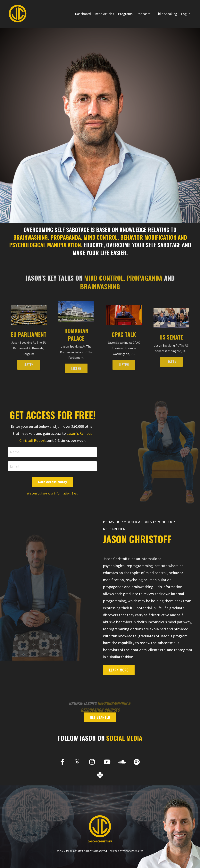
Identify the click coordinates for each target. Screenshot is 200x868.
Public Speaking (166, 14)
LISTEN (29, 365)
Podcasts (143, 14)
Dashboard (83, 14)
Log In (186, 14)
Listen (171, 362)
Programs (125, 14)
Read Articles (104, 14)
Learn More (119, 670)
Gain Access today (52, 482)
